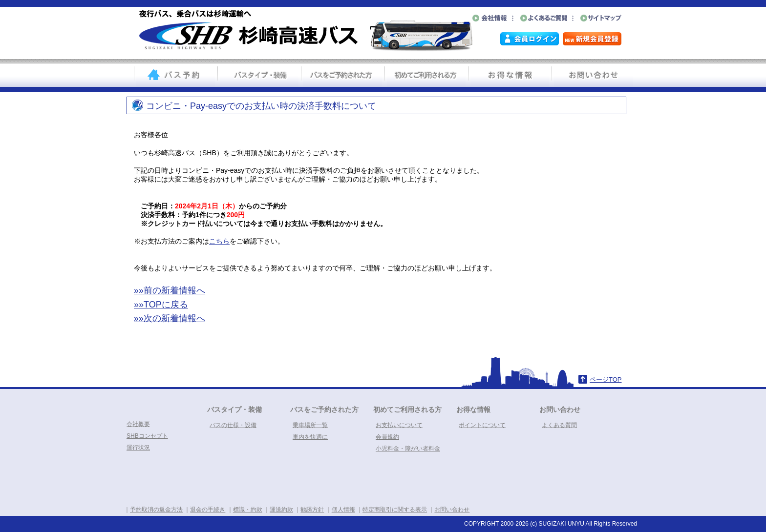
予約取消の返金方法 (156, 510)
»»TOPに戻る (161, 305)
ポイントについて (482, 425)
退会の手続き (208, 510)
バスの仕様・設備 (233, 425)
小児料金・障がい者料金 (408, 449)
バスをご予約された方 (324, 409)
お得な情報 (473, 409)
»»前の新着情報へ (170, 290)
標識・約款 (248, 510)
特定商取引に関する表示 (395, 510)
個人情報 (343, 510)
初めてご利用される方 (407, 409)
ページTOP (606, 379)
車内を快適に (310, 437)
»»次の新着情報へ (170, 318)
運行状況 (138, 448)
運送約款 (281, 510)
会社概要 (138, 424)
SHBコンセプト (147, 436)
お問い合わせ (560, 409)
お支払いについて (399, 425)
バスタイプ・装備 (234, 409)
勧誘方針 (312, 510)
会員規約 (387, 437)
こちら (219, 241)
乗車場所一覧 (310, 425)
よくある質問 (559, 425)
